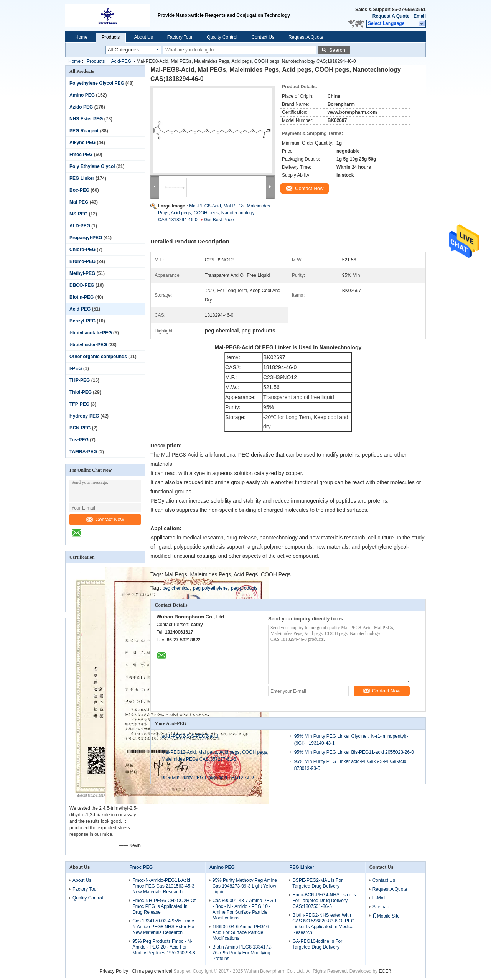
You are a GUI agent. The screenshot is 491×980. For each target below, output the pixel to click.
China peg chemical (152, 971)
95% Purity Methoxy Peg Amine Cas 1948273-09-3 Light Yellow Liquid (245, 886)
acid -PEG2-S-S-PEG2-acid (190, 736)
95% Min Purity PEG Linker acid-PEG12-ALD (208, 778)
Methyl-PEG (82, 273)
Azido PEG (81, 107)
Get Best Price (219, 220)
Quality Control (222, 37)
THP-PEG (80, 380)
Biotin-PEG (82, 297)
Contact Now (105, 519)
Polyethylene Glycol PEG (97, 83)
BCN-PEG (80, 428)
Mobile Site (386, 916)
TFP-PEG (79, 404)
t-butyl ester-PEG (88, 345)
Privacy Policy (114, 971)
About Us (143, 37)
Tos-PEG (79, 440)
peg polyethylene (210, 588)
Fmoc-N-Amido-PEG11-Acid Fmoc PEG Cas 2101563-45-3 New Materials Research (163, 886)
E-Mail (379, 898)
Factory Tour (180, 37)
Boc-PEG (79, 190)
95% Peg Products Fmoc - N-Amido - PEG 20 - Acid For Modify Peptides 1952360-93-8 (164, 947)
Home (81, 37)
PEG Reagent (84, 131)
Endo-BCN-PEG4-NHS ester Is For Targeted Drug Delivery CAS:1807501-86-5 (324, 901)
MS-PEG (78, 214)
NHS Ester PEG (86, 119)
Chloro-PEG (82, 250)
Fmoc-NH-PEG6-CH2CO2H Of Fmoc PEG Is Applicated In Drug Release (164, 906)
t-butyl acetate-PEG (91, 333)
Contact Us (263, 37)
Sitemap (381, 907)
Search (337, 50)
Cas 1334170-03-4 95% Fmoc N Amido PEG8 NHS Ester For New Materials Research (163, 927)
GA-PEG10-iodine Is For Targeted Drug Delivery (317, 944)
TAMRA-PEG (83, 452)
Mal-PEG (79, 202)
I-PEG (76, 368)
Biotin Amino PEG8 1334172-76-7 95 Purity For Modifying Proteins (242, 953)
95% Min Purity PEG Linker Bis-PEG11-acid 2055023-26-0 (354, 752)
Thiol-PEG (81, 392)
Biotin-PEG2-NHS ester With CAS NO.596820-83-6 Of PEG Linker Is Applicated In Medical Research (323, 924)
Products (111, 37)
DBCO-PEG (82, 285)
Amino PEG (82, 95)
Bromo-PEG (82, 261)
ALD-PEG (80, 226)
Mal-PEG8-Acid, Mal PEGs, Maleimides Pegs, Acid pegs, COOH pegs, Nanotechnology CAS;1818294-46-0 (214, 213)
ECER (385, 971)
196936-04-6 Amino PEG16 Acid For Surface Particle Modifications (241, 932)
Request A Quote (391, 16)
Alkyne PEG (82, 143)
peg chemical (176, 588)
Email (420, 16)
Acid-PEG (121, 61)
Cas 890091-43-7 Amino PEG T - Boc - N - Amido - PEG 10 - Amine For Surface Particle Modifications (245, 909)
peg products (244, 588)
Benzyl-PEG (82, 321)
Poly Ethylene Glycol (92, 166)
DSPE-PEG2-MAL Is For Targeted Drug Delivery (317, 883)
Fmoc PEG (81, 155)
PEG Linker (82, 178)
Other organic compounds (98, 357)
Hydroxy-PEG (84, 416)
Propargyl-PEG (86, 238)
